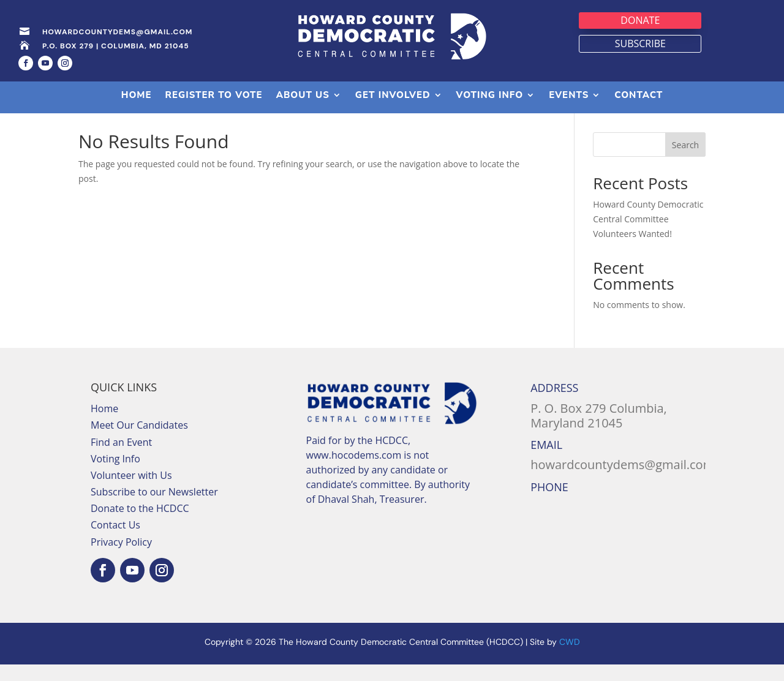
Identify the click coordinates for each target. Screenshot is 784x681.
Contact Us (115, 541)
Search (685, 161)
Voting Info (115, 475)
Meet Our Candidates (139, 442)
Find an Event (121, 458)
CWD (570, 658)
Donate (640, 20)
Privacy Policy (121, 559)
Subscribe (640, 43)
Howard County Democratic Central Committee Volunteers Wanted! (648, 235)
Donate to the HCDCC (140, 525)
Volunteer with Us (131, 492)
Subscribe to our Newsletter (154, 508)
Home (104, 425)
